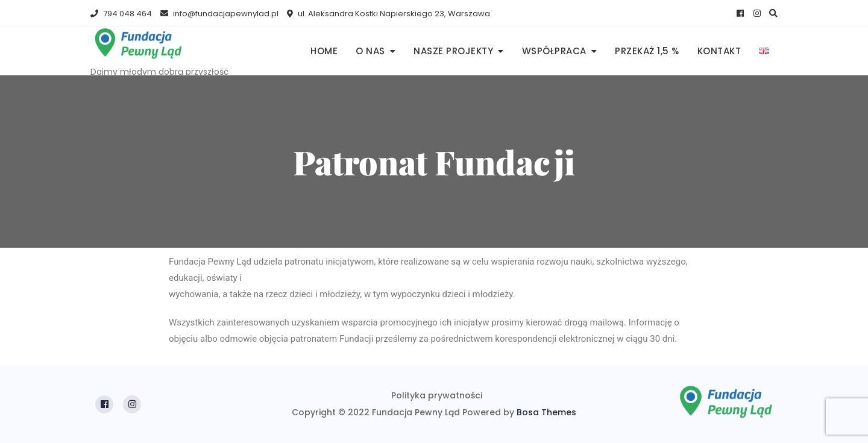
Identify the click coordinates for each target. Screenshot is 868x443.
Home (324, 51)
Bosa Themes (546, 412)
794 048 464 (121, 14)
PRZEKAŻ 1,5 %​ (647, 51)
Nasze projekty (453, 51)
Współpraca (554, 51)
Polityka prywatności (437, 395)
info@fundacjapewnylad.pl (219, 14)
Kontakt (719, 51)
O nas (370, 51)
